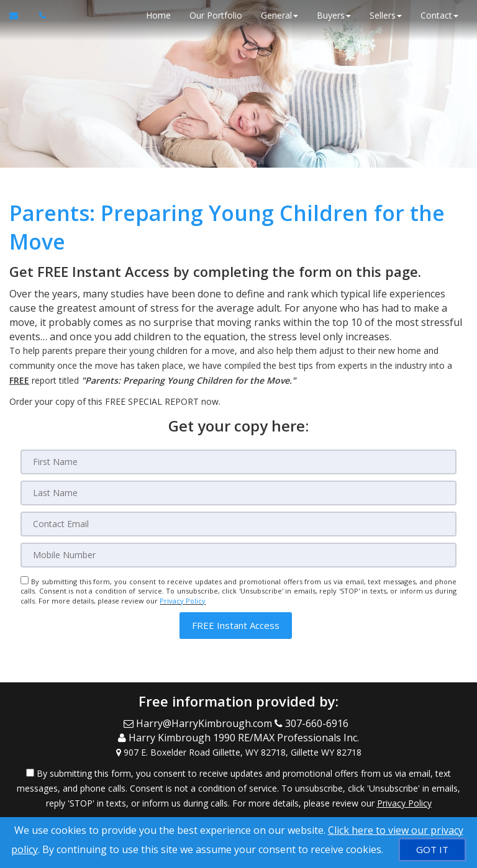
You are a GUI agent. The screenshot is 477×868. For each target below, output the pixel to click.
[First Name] (238, 462)
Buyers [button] (334, 15)
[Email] (238, 524)
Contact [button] (439, 15)
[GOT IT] (432, 850)
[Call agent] (39, 16)
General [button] (279, 15)
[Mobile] (238, 555)
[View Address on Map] (238, 753)
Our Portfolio (216, 15)
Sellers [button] (386, 15)
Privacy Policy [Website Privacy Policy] (183, 601)
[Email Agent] (20, 16)
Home (158, 15)
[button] (236, 626)
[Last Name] (238, 493)
